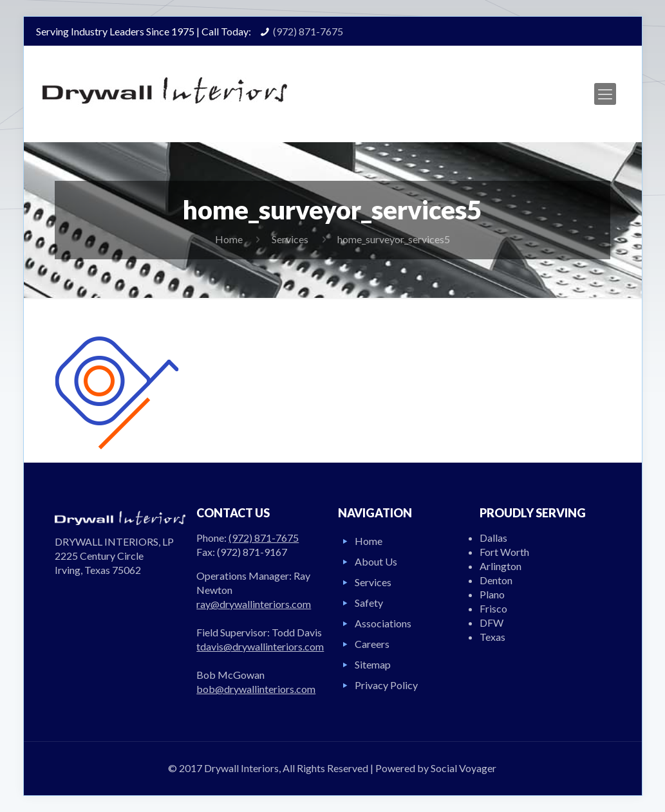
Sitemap (373, 664)
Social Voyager (464, 768)
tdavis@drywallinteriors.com (260, 646)
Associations (383, 623)
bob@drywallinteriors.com (256, 689)
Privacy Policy (386, 685)
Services (290, 239)
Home (229, 239)
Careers (372, 644)
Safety (369, 603)
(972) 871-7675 (308, 31)
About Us (376, 561)
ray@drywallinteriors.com (254, 604)
